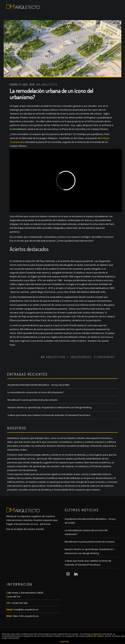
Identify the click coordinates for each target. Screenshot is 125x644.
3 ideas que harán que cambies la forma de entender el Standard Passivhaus (49, 415)
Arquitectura (56, 357)
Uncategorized (81, 357)
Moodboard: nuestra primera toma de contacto (33, 400)
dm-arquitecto (47, 85)
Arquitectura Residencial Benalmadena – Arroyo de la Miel (38, 385)
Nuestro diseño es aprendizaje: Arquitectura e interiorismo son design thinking (49, 407)
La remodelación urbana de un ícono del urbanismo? (51, 94)
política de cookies (95, 636)
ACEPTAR (64, 642)
